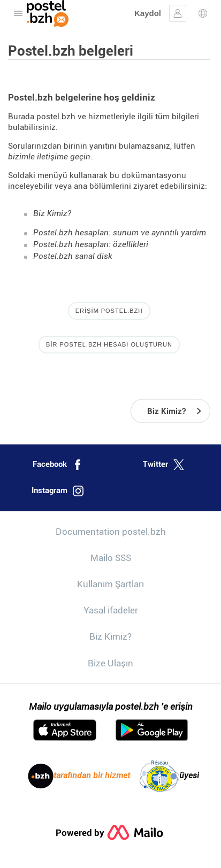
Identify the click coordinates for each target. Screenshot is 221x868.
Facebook (58, 465)
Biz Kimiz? (52, 213)
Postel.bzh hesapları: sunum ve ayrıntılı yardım (120, 233)
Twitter (163, 465)
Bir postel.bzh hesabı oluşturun (109, 344)
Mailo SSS (111, 558)
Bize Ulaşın (110, 663)
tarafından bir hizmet (79, 776)
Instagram (58, 491)
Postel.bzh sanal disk (73, 256)
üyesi (169, 776)
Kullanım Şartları (110, 584)
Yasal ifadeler (111, 610)
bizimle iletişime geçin (49, 157)
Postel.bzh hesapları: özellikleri (91, 244)
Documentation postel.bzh (111, 532)
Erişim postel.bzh (109, 311)
